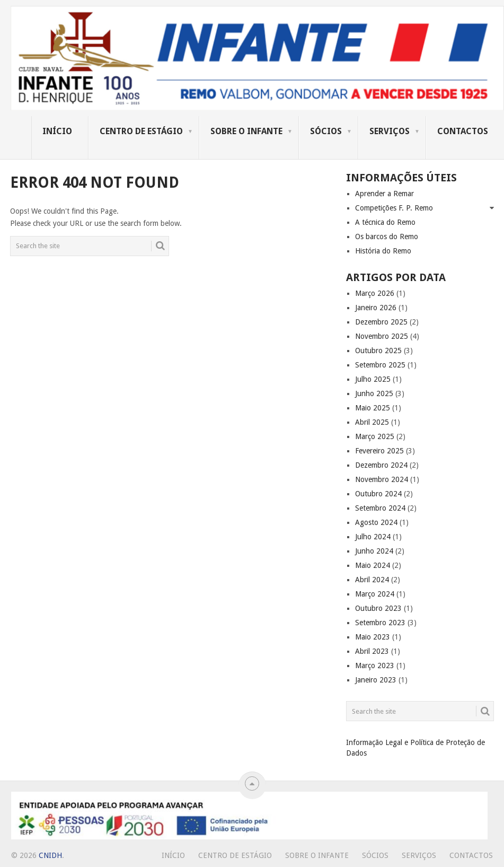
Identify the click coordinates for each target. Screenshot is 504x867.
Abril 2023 (372, 651)
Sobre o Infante (246, 131)
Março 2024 (375, 594)
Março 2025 (375, 436)
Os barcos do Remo (387, 237)
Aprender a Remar (384, 194)
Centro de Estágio (141, 131)
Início (57, 131)
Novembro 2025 (382, 336)
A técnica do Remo (385, 222)
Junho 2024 (374, 551)
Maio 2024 (373, 565)
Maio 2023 (373, 637)
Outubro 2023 (378, 608)
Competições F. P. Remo (394, 208)
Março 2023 (375, 665)
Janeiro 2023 (376, 680)
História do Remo (383, 251)
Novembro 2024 (382, 479)
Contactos (463, 131)
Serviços (390, 131)
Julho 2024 (373, 537)
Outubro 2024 (378, 494)
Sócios (326, 131)
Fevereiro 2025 (379, 451)
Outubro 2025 (378, 351)
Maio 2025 (373, 408)
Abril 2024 (372, 580)
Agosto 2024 (376, 522)
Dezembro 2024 (381, 465)
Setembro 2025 (380, 365)
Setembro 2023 (380, 623)
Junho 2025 (374, 393)
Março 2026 (375, 293)
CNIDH (50, 855)
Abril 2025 (372, 422)
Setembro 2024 (380, 508)
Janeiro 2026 (376, 308)
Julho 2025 (373, 379)
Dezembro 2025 (381, 322)
